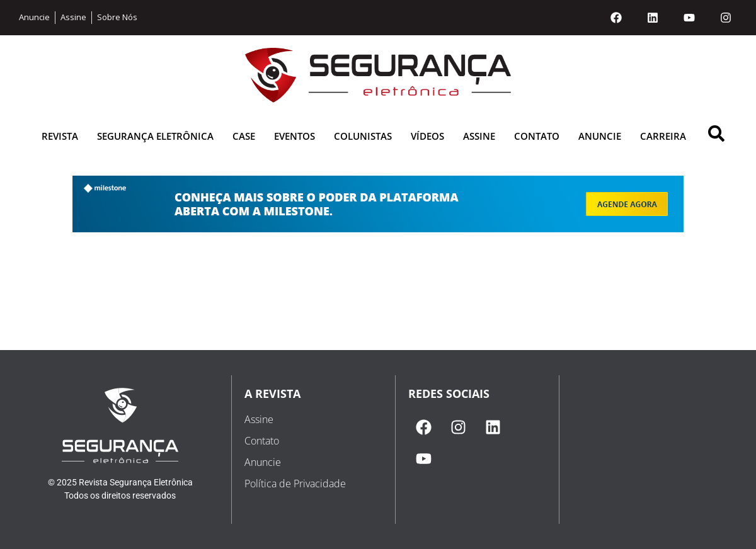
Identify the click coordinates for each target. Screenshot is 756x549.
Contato (537, 136)
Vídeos (427, 136)
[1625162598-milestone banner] (378, 229)
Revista (60, 136)
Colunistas (363, 136)
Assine (479, 136)
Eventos (295, 136)
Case (244, 136)
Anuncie (600, 136)
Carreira (663, 136)
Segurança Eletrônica (155, 136)
